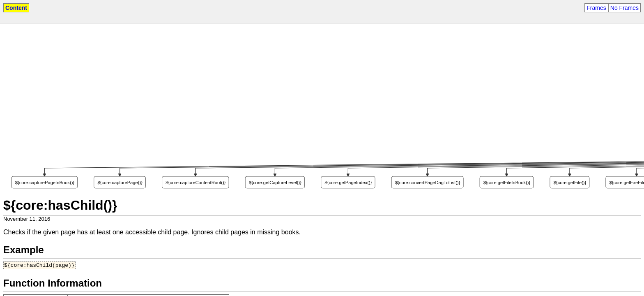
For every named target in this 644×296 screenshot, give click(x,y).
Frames (596, 8)
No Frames (624, 8)
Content (16, 8)
